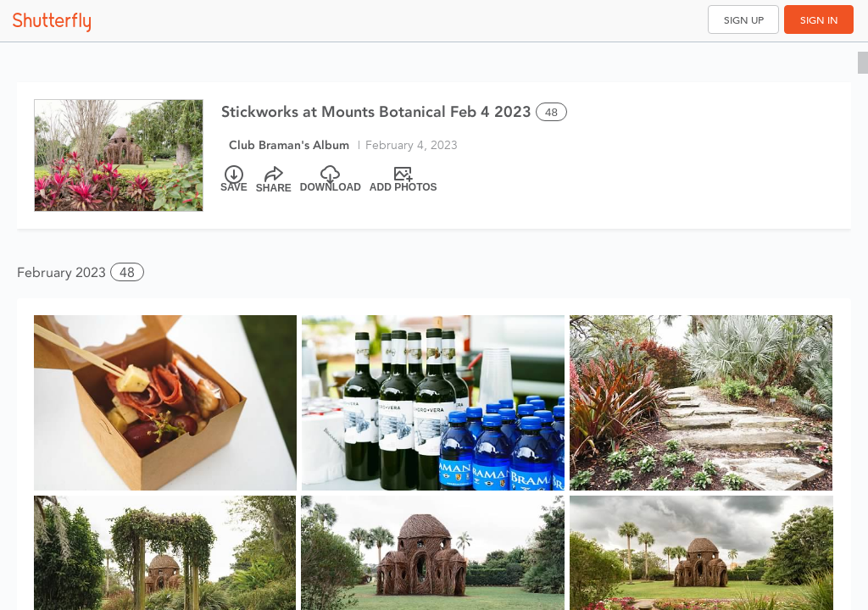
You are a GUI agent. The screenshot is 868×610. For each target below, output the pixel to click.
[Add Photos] (403, 180)
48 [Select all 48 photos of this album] (551, 112)
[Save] (234, 180)
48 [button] (127, 272)
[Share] (274, 180)
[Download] (331, 180)
